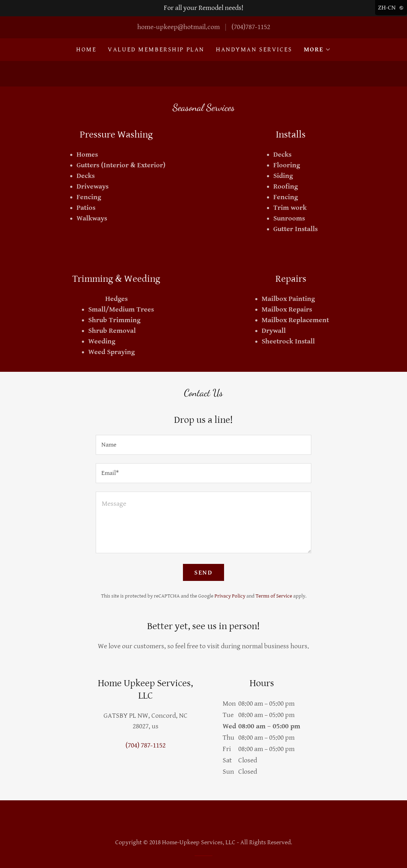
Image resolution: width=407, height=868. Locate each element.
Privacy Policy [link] (230, 596)
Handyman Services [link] (254, 49)
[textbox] (203, 445)
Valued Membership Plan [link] (156, 49)
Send (203, 573)
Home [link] (86, 49)
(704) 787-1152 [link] (146, 746)
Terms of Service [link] (274, 596)
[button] (317, 50)
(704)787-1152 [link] (251, 27)
